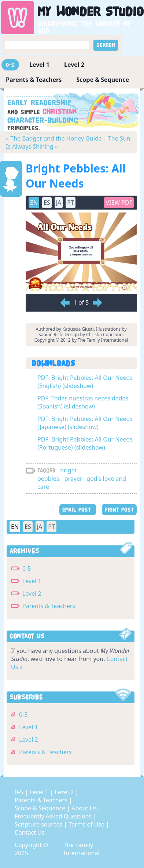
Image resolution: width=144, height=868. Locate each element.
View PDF (119, 203)
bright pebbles (57, 474)
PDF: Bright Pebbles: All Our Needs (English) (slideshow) (85, 382)
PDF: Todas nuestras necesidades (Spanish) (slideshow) (83, 402)
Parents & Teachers (34, 80)
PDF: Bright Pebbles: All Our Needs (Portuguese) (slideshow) (85, 443)
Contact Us (29, 832)
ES (47, 203)
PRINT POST (119, 510)
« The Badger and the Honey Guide (54, 138)
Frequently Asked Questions (54, 816)
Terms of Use (87, 824)
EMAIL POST (78, 510)
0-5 (10, 65)
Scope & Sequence (103, 80)
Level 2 (74, 65)
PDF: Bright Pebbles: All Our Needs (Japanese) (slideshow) (85, 423)
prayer (73, 479)
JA (59, 203)
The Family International (82, 849)
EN (34, 203)
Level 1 (39, 65)
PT (71, 203)
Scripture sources (39, 824)
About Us (85, 808)
